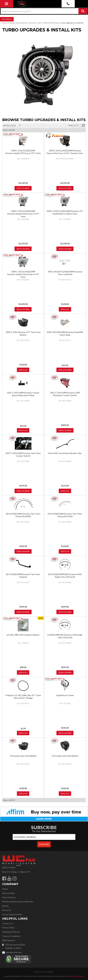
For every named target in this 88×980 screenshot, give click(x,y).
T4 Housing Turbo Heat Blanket (23, 756)
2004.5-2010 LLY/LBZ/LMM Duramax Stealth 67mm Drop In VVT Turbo (23, 274)
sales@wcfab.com (14, 952)
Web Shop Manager (77, 976)
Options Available (23, 249)
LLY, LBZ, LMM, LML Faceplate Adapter (23, 635)
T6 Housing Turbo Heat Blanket (65, 756)
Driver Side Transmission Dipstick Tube (65, 453)
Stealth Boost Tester (65, 695)
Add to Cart (65, 309)
